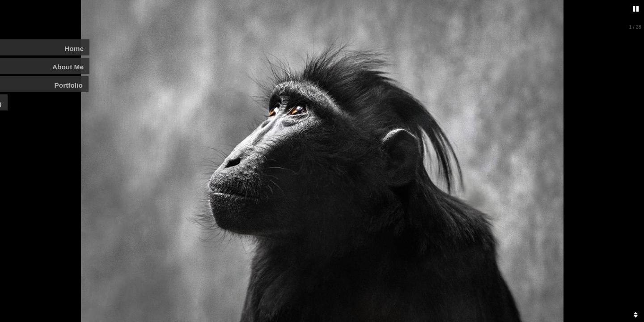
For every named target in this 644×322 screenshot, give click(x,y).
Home (74, 49)
